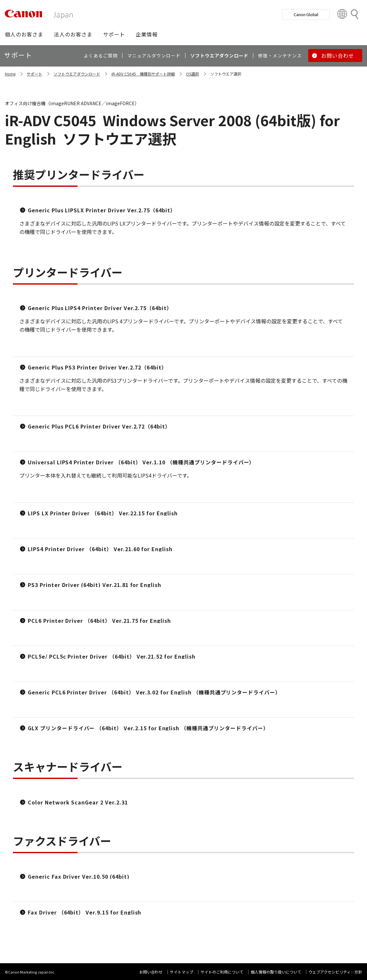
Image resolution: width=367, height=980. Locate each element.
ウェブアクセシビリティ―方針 (335, 972)
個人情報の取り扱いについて (276, 972)
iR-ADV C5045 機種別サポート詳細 (143, 74)
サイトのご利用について (222, 972)
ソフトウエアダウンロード (77, 74)
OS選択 (193, 74)
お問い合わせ (151, 972)
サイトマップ (182, 972)
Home (10, 74)
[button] (24, 34)
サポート (35, 74)
